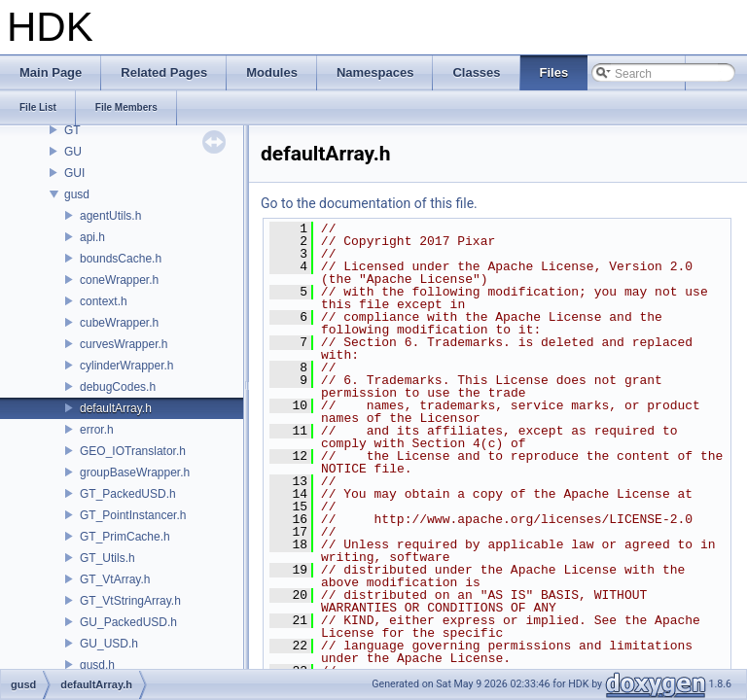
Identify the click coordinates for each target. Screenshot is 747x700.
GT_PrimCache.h (125, 537)
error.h (97, 430)
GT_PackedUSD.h (128, 494)
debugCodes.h (118, 387)
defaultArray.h (116, 408)
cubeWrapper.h (119, 323)
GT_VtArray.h (115, 579)
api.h (92, 237)
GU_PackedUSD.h (128, 622)
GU (73, 152)
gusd (77, 194)
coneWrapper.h (119, 280)
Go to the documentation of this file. (369, 203)
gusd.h (97, 665)
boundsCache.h (121, 259)
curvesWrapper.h (124, 344)
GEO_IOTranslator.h (133, 451)
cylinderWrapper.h (127, 366)
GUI (74, 173)
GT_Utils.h (107, 558)
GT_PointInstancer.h (133, 515)
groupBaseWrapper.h (135, 472)
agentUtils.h (110, 216)
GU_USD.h (109, 644)
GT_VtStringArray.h (130, 601)
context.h (104, 301)
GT (72, 130)
